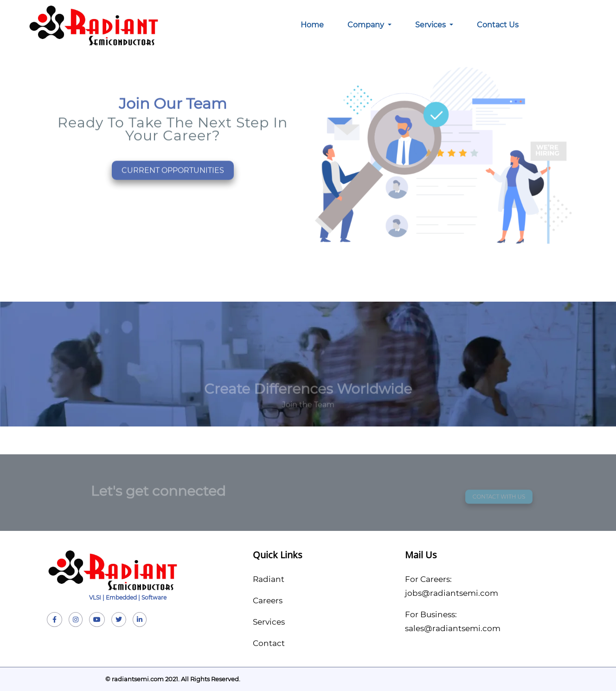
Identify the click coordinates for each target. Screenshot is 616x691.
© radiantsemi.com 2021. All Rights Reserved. (173, 679)
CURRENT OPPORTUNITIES (173, 167)
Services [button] (431, 25)
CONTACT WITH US (498, 496)
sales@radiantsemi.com (453, 628)
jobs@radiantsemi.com (452, 593)
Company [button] (367, 25)
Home (312, 25)
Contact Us (498, 25)
